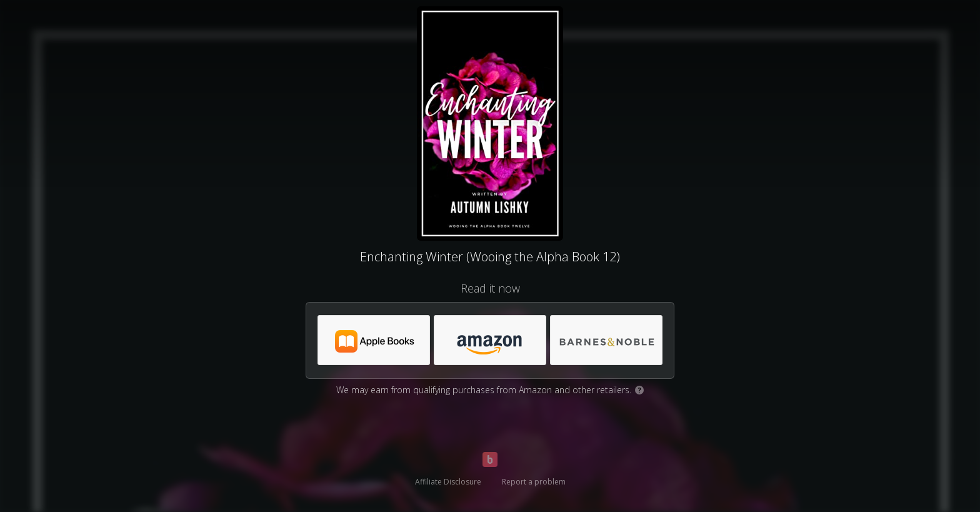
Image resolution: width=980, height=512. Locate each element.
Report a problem (534, 482)
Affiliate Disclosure (448, 482)
